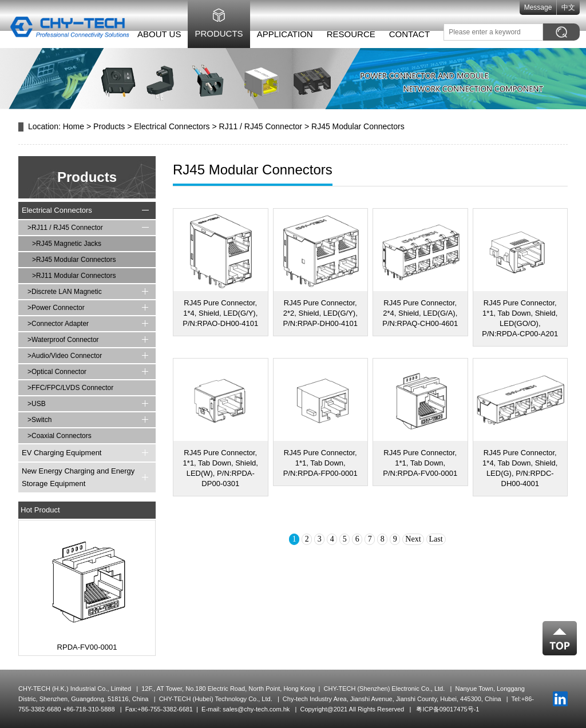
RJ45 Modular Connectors (358, 126)
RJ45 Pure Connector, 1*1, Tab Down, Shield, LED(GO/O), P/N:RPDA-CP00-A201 (520, 318)
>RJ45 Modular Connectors (74, 260)
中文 (575, 7)
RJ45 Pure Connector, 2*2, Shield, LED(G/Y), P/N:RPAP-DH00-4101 (320, 313)
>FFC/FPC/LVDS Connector (70, 388)
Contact (403, 34)
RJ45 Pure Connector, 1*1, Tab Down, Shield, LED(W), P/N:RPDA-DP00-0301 (221, 468)
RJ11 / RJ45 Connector (261, 126)
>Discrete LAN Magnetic (65, 292)
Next (413, 539)
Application (279, 34)
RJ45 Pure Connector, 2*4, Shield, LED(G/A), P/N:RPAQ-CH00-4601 (420, 313)
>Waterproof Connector (63, 340)
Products (213, 33)
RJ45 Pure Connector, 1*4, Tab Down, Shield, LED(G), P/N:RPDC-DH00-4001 (520, 468)
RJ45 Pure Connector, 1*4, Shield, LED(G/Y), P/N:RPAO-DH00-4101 (220, 313)
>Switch (39, 420)
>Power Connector (56, 308)
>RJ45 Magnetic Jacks (67, 244)
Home (74, 126)
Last (436, 539)
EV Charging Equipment (62, 453)
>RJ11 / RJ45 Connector (65, 228)
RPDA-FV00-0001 (87, 647)
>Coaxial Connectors (60, 436)
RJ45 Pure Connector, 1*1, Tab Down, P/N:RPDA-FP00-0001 (320, 463)
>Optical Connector (57, 372)
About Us (153, 34)
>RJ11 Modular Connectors (74, 276)
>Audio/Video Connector (65, 356)
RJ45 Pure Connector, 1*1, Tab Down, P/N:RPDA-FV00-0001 (420, 463)
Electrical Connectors (172, 126)
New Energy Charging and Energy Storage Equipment (78, 477)
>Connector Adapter (58, 324)
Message (544, 7)
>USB (37, 404)
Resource (345, 34)
